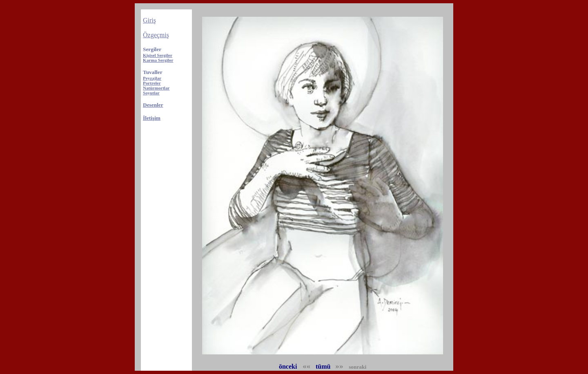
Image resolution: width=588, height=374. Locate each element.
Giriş (149, 20)
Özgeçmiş (156, 35)
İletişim (152, 118)
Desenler (153, 105)
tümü (323, 366)
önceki (289, 366)
